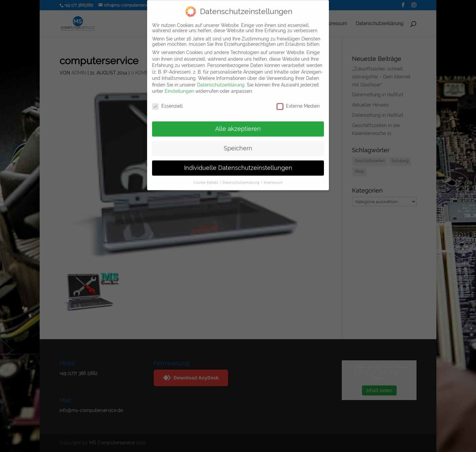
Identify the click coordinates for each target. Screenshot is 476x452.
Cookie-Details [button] (206, 178)
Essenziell (167, 101)
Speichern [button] (238, 144)
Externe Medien (298, 101)
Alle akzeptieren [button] (238, 124)
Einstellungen (179, 86)
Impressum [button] (273, 178)
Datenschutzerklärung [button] (241, 178)
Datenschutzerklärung (221, 80)
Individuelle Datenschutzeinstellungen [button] (238, 163)
